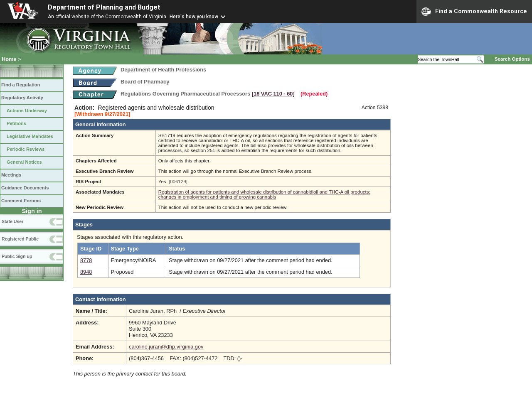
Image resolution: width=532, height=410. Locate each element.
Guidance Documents (25, 188)
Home (9, 59)
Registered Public (20, 239)
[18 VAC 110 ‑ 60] (273, 94)
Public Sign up (17, 256)
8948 (86, 272)
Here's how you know (194, 17)
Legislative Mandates (30, 136)
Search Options (512, 59)
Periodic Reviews (26, 149)
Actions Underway (27, 110)
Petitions (16, 123)
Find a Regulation (21, 85)
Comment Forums (21, 201)
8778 (86, 260)
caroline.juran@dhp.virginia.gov (166, 347)
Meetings (11, 175)
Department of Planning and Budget (104, 7)
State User (12, 221)
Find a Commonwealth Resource (474, 12)
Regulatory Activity (22, 98)
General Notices (24, 162)
